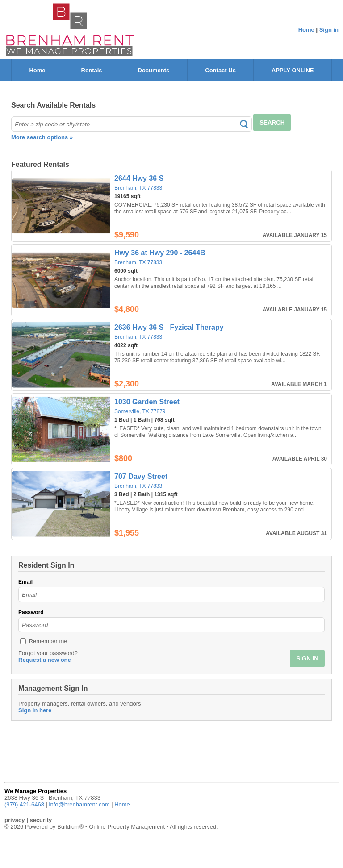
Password (31, 612)
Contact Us (220, 70)
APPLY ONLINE (293, 70)
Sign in (329, 30)
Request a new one (45, 660)
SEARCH (272, 123)
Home (306, 30)
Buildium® (70, 827)
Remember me (48, 641)
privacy (15, 820)
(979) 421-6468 (24, 804)
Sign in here (35, 710)
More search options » (42, 137)
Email (25, 582)
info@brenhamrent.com (79, 804)
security (41, 820)
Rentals (92, 70)
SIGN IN (307, 658)
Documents (154, 70)
